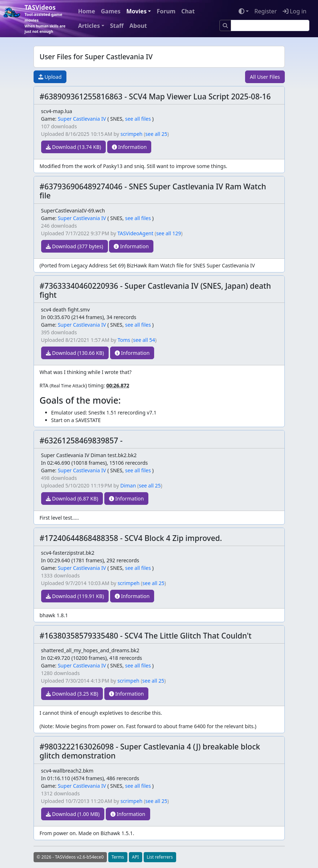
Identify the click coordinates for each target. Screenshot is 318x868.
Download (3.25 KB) (72, 694)
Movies (136, 11)
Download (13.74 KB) (73, 147)
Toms (124, 340)
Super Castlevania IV (82, 119)
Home (86, 11)
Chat (188, 11)
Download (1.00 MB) (73, 814)
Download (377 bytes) (75, 246)
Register (266, 11)
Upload (50, 77)
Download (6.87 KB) (72, 499)
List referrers (160, 857)
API (136, 857)
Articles (89, 26)
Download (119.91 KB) (75, 596)
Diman (128, 485)
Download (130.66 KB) (75, 353)
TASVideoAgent (135, 233)
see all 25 (156, 134)
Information (129, 147)
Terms (118, 857)
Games (111, 11)
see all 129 (169, 233)
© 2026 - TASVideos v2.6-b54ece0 (70, 857)
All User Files (265, 77)
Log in (295, 11)
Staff (117, 26)
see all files (138, 119)
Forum (166, 11)
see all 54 (144, 340)
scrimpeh (132, 134)
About (138, 26)
